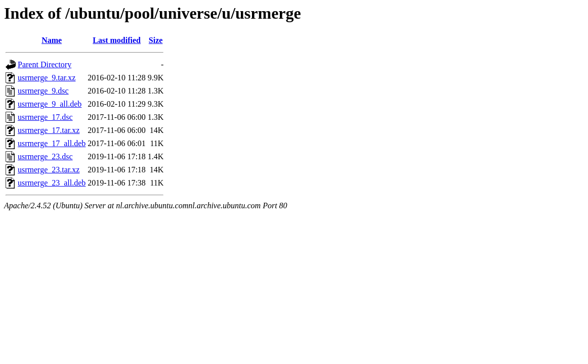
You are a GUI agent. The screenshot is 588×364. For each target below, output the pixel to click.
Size (156, 40)
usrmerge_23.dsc (45, 156)
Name (52, 40)
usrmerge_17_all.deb (52, 143)
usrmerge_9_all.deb (50, 104)
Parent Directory (45, 64)
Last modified (117, 40)
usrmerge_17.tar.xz (49, 130)
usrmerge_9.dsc (43, 91)
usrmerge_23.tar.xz (49, 170)
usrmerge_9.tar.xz (47, 78)
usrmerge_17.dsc (45, 117)
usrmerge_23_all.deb (52, 183)
